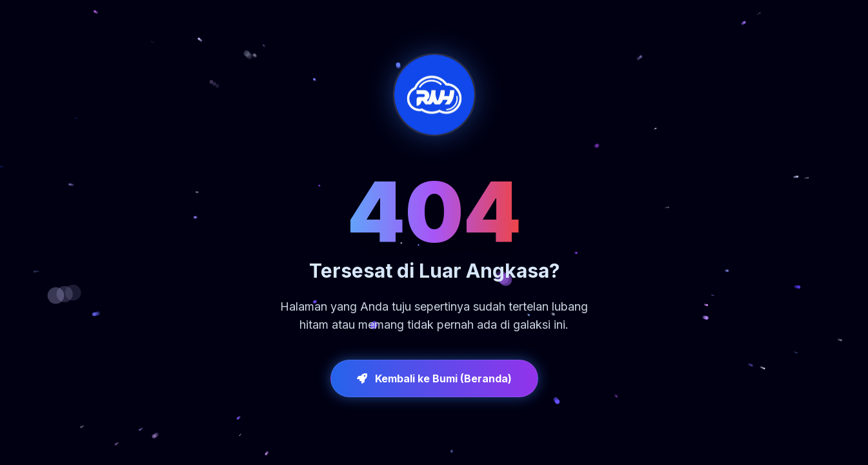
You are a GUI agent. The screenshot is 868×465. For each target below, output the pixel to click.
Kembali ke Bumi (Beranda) (434, 378)
